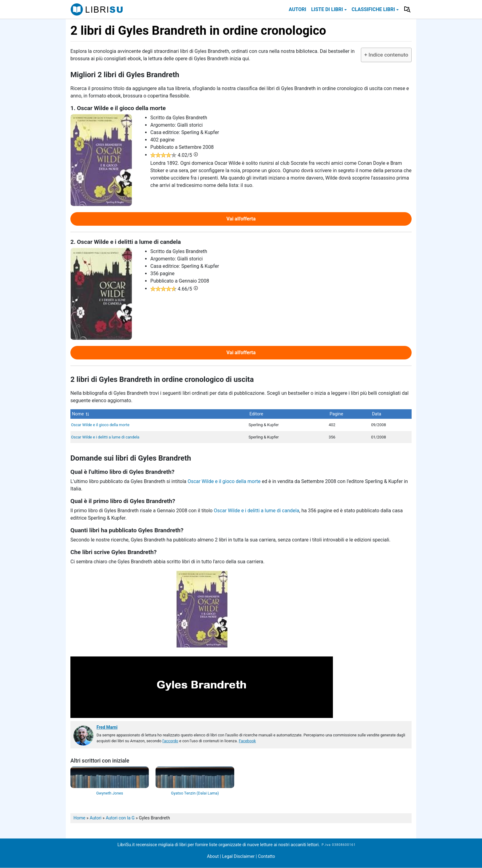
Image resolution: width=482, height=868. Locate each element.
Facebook (247, 741)
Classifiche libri (373, 9)
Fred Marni (107, 727)
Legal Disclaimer (239, 856)
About (213, 856)
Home (79, 818)
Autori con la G (120, 818)
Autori (297, 9)
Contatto (267, 856)
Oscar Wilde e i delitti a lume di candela (105, 437)
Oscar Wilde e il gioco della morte (100, 425)
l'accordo (170, 741)
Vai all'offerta (241, 219)
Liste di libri (327, 9)
